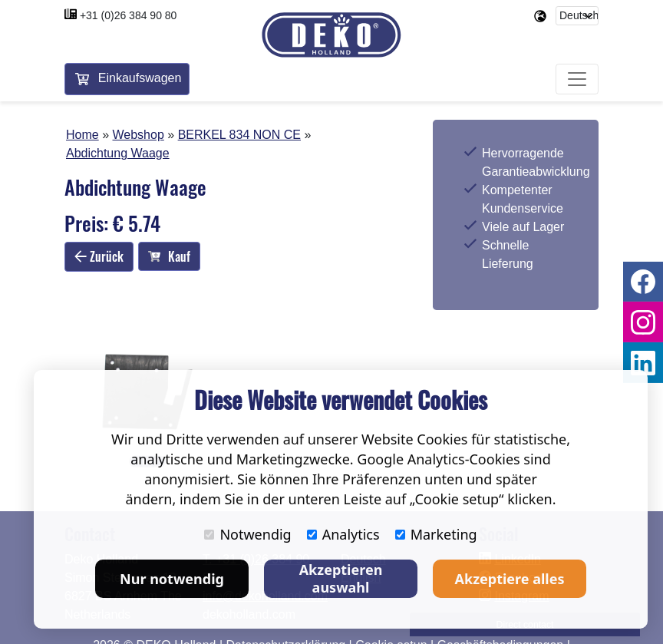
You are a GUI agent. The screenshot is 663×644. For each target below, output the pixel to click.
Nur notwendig (172, 579)
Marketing (436, 534)
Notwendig (247, 534)
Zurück (99, 256)
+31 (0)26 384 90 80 (129, 15)
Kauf (169, 256)
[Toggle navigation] (577, 80)
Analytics (343, 534)
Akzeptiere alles (510, 579)
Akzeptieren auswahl (341, 578)
